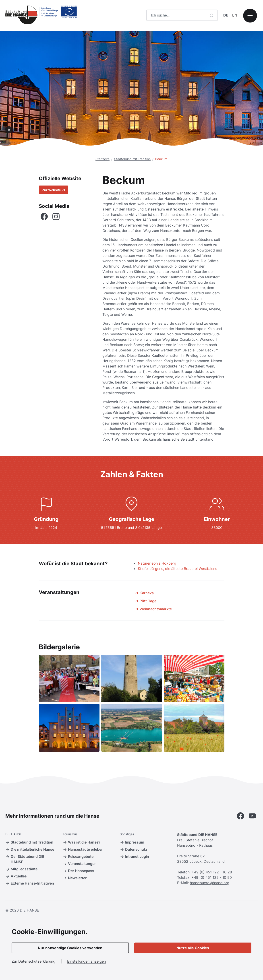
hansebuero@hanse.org (210, 883)
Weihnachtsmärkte (153, 609)
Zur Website (54, 190)
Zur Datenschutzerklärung (33, 961)
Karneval (144, 593)
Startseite (103, 159)
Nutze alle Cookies (193, 948)
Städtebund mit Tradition (132, 159)
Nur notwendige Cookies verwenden (70, 948)
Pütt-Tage (145, 601)
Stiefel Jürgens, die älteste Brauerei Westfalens (177, 569)
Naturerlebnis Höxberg (157, 563)
